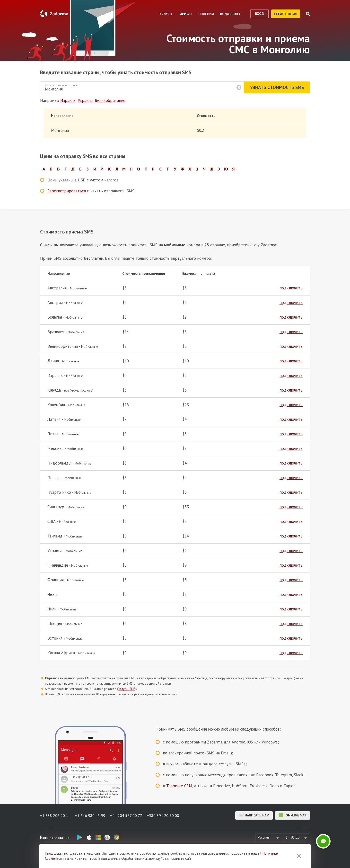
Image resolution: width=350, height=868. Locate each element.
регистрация (286, 14)
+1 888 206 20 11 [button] (55, 815)
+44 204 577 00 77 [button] (126, 815)
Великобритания (110, 100)
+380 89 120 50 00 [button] (163, 815)
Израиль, (68, 100)
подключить (291, 288)
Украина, (86, 100)
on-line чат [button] (293, 815)
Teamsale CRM (179, 786)
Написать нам (254, 815)
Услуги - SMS (127, 689)
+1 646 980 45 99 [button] (90, 815)
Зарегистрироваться (67, 191)
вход (259, 14)
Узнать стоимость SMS (277, 87)
